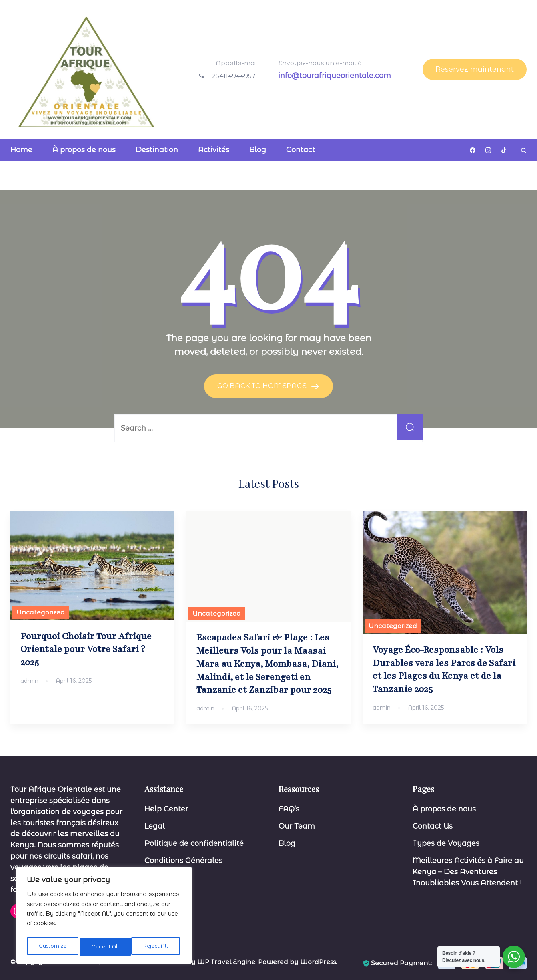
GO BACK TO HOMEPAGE (263, 386)
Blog (258, 150)
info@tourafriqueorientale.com (335, 76)
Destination (157, 150)
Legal (155, 826)
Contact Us (433, 826)
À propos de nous (84, 150)
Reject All (104, 947)
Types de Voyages (446, 843)
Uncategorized (41, 612)
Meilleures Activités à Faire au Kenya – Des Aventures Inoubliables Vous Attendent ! (468, 871)
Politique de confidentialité (194, 843)
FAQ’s (289, 809)
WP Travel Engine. (227, 961)
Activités (214, 150)
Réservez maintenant (475, 69)
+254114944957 (232, 76)
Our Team (297, 826)
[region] (104, 917)
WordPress (318, 961)
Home (21, 150)
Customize (52, 947)
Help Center (166, 809)
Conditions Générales (183, 860)
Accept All (156, 947)
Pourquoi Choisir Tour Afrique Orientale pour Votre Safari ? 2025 (86, 649)
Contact (301, 150)
